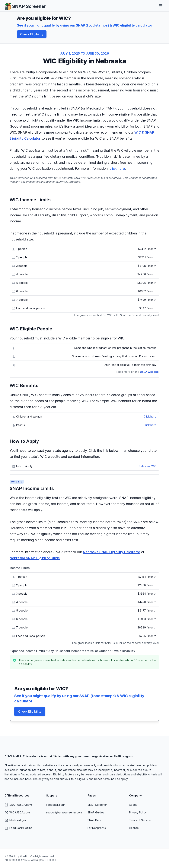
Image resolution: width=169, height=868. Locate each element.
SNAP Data (94, 820)
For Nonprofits (97, 828)
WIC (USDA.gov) (17, 812)
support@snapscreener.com (64, 812)
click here (117, 169)
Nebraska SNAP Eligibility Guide (35, 558)
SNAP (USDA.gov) (18, 805)
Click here (150, 417)
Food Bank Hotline (18, 828)
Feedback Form (56, 805)
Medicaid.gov (16, 820)
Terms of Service (140, 820)
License (134, 828)
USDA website (149, 372)
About (133, 805)
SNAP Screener (97, 805)
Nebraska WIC (147, 466)
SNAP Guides (96, 812)
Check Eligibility (32, 34)
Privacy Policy (138, 812)
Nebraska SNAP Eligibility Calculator (112, 552)
